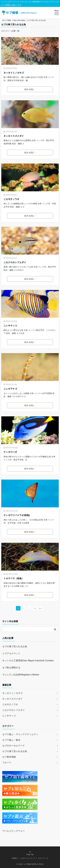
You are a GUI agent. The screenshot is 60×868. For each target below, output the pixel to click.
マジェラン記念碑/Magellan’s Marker (21, 675)
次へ (41, 608)
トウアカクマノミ (11, 653)
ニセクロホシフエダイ (15, 262)
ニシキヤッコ (10, 326)
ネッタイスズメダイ (14, 136)
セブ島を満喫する (11, 668)
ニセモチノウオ (11, 199)
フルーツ (7, 763)
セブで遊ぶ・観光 (11, 740)
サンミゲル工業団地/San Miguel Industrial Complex (28, 661)
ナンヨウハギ (10, 452)
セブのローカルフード (14, 746)
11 (35, 608)
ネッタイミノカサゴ (14, 73)
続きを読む (30, 89)
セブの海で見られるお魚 (15, 646)
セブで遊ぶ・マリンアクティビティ (20, 734)
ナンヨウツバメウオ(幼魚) (17, 515)
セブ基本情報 (9, 757)
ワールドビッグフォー (14, 831)
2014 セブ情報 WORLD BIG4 (31, 864)
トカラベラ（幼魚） (14, 578)
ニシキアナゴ (10, 389)
